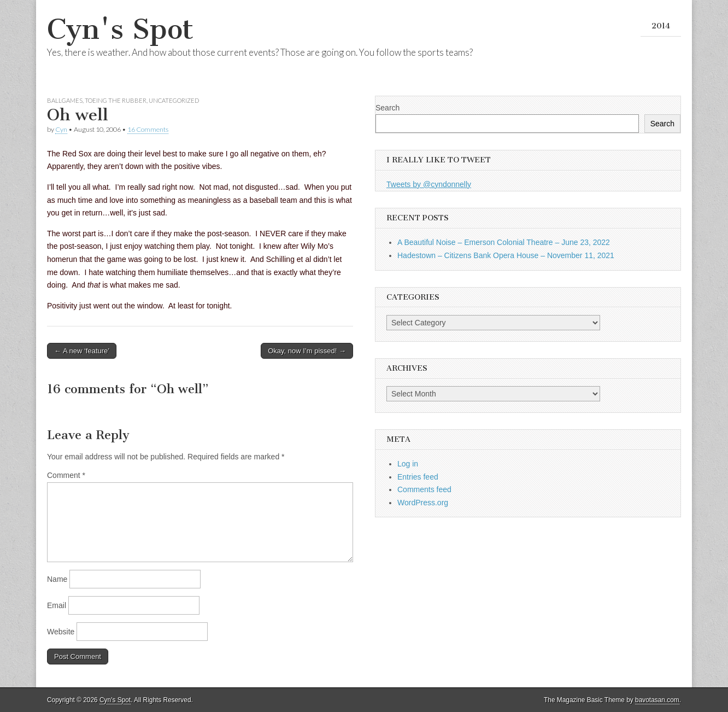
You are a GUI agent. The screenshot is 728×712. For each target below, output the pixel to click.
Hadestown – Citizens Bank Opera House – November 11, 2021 (506, 255)
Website (61, 632)
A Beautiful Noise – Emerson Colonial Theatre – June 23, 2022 (504, 242)
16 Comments (148, 129)
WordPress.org (423, 503)
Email (57, 605)
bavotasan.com (657, 700)
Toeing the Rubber (116, 100)
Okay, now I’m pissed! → (307, 351)
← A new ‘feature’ (82, 351)
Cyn (61, 129)
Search (388, 108)
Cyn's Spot (120, 29)
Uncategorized (174, 100)
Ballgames (65, 100)
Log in (408, 464)
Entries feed (418, 477)
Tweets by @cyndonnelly (429, 184)
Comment (66, 475)
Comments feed (424, 489)
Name (57, 579)
